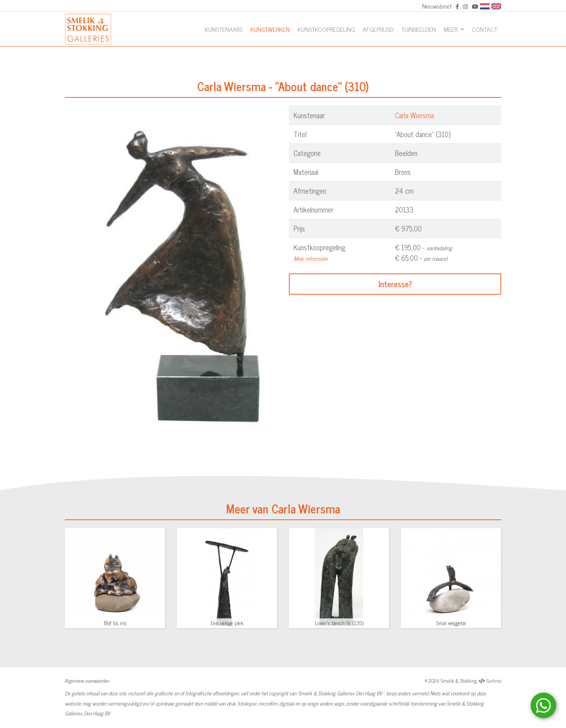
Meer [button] (451, 29)
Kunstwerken (270, 29)
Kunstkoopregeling (326, 29)
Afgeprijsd (378, 29)
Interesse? (395, 284)
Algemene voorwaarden (87, 681)
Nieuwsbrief (437, 6)
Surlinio (494, 681)
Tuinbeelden (419, 29)
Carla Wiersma (414, 115)
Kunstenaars (224, 29)
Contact (484, 29)
